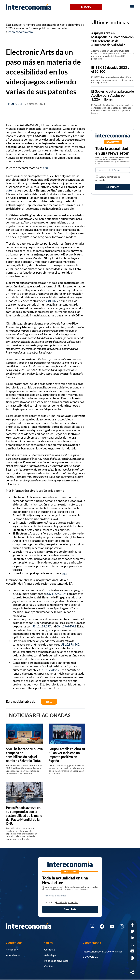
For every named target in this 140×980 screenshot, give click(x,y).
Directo (86, 7)
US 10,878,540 (70, 644)
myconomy (12, 949)
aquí (46, 168)
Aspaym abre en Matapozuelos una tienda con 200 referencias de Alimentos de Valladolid (112, 39)
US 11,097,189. (57, 594)
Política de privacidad (56, 961)
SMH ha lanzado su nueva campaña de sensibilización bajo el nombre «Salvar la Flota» (24, 755)
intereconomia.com (20, 32)
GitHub (51, 301)
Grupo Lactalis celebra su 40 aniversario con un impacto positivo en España (67, 755)
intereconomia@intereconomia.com (103, 951)
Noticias (15, 104)
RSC (49, 702)
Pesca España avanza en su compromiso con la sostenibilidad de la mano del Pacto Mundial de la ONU (24, 816)
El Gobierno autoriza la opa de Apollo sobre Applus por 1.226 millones (113, 95)
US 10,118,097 (41, 626)
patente (11, 190)
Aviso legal (50, 955)
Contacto (50, 949)
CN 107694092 (66, 626)
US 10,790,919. (50, 670)
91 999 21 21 (90, 957)
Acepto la (62, 902)
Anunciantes (13, 955)
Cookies (49, 966)
